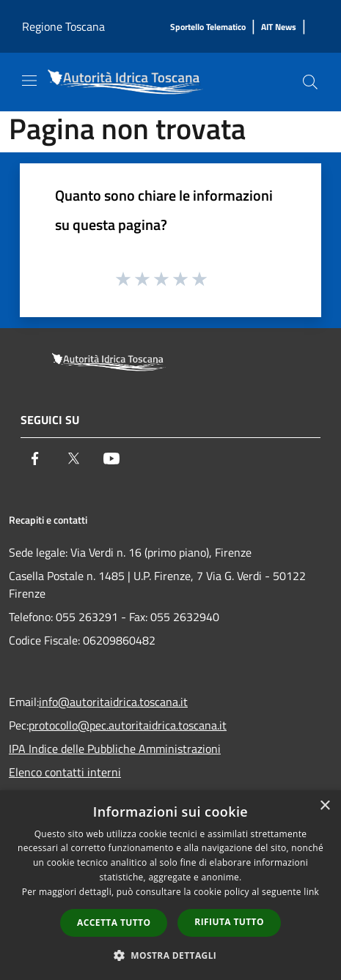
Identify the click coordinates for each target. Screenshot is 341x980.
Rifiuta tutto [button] (229, 922)
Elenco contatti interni (65, 772)
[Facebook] (35, 459)
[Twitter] (73, 459)
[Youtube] (111, 459)
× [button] (324, 806)
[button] (171, 955)
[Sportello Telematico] (208, 27)
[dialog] (170, 885)
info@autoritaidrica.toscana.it (113, 702)
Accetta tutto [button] (114, 923)
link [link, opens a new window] (311, 892)
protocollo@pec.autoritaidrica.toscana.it (128, 725)
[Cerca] (310, 82)
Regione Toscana (63, 26)
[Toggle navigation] (29, 81)
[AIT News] (279, 27)
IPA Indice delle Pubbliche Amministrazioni (115, 749)
